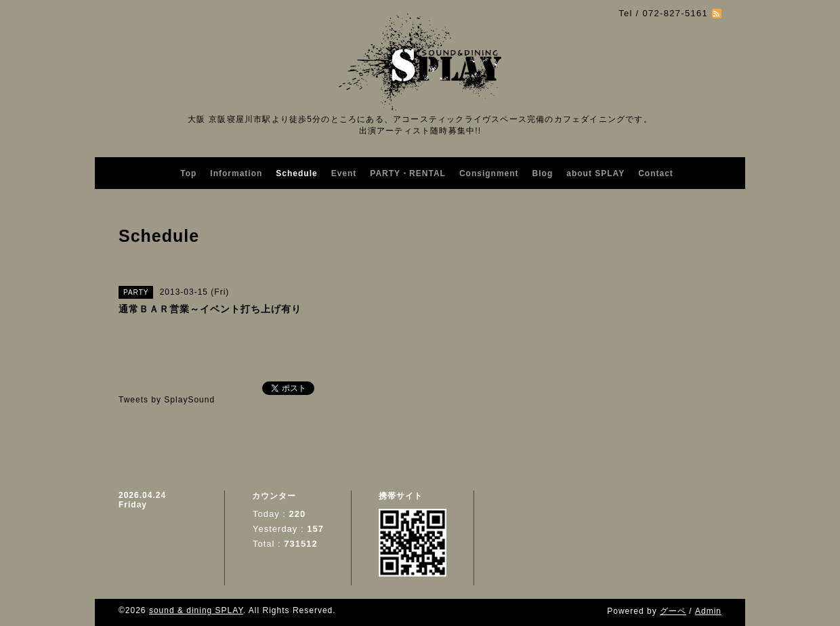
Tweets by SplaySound (167, 400)
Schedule (296, 173)
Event (344, 173)
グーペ (673, 611)
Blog (543, 173)
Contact (656, 173)
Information (236, 173)
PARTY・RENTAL (408, 173)
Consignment (489, 173)
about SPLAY (595, 173)
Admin (708, 611)
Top (188, 173)
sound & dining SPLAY (196, 610)
